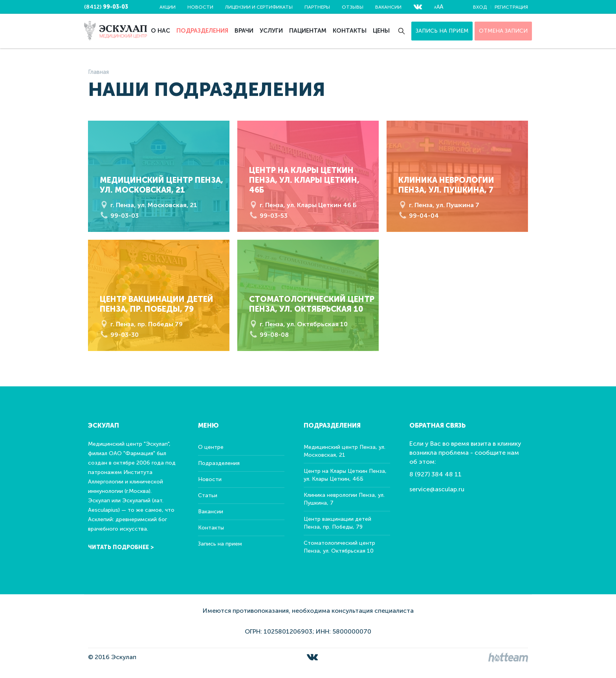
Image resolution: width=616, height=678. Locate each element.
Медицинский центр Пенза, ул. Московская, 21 (345, 451)
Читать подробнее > (121, 547)
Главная (98, 72)
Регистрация (511, 7)
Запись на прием (442, 31)
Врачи (244, 31)
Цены (381, 31)
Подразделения (202, 31)
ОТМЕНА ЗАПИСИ (503, 31)
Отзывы (353, 7)
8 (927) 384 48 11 (435, 474)
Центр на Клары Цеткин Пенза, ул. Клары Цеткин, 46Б (345, 475)
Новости (200, 7)
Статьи (208, 495)
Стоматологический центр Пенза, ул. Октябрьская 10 (339, 547)
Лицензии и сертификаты (259, 7)
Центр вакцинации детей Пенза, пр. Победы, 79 (337, 523)
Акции (168, 7)
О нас (160, 31)
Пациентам (308, 31)
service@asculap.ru (437, 489)
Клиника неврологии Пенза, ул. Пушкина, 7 (344, 499)
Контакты (350, 31)
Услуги (271, 31)
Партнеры (317, 7)
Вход (480, 7)
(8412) (106, 7)
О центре (211, 447)
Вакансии (388, 7)
